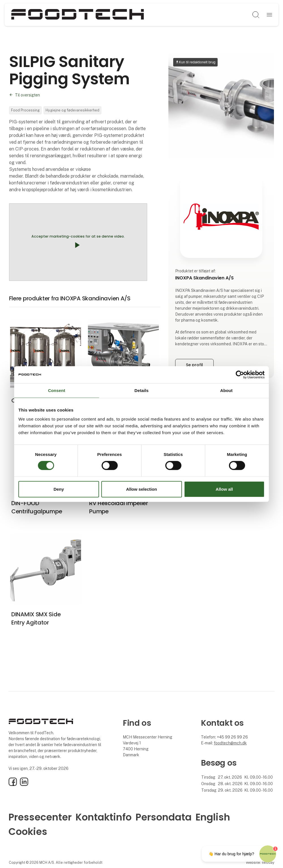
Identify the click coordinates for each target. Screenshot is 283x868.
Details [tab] (141, 390)
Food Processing (25, 110)
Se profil (194, 365)
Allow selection (141, 489)
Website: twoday (260, 862)
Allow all (224, 489)
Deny (59, 489)
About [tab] (226, 390)
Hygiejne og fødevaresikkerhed (72, 110)
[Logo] (78, 15)
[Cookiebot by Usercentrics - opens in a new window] (240, 374)
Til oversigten (27, 95)
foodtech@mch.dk (230, 743)
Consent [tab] (57, 390)
